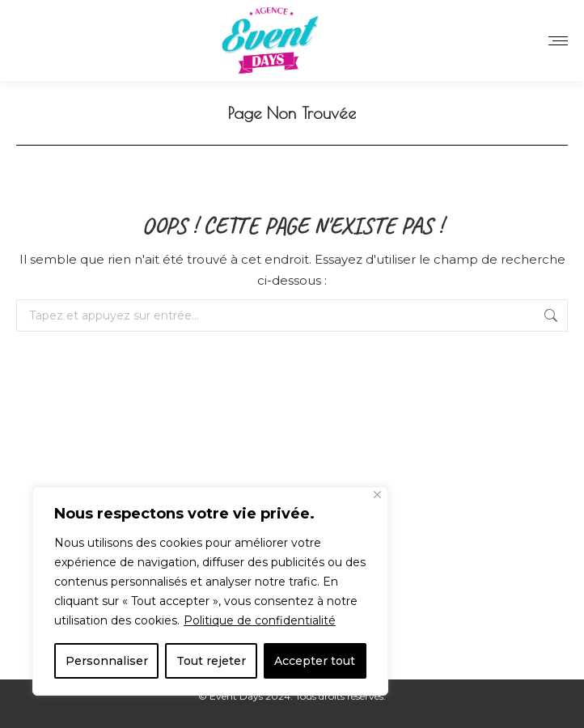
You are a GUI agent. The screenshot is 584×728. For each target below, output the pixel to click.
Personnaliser (107, 661)
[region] (210, 591)
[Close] (377, 495)
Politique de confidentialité (260, 620)
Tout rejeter (211, 661)
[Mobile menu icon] (558, 41)
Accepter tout (315, 661)
